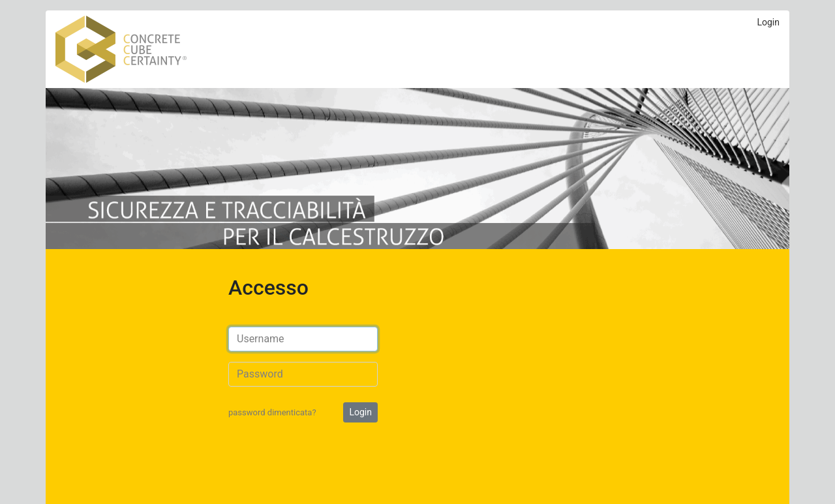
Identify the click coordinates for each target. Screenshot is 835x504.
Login (768, 22)
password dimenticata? (272, 412)
